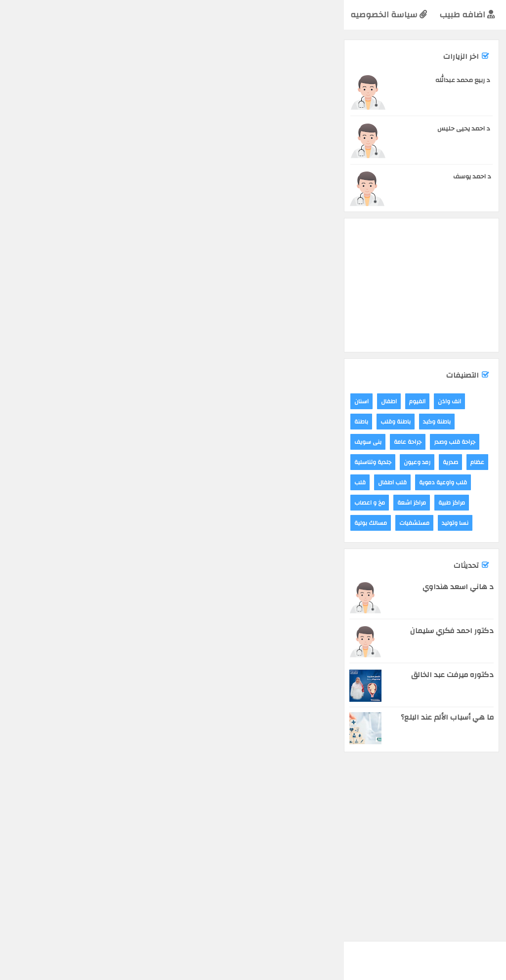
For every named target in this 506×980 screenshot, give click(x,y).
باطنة (17, 422)
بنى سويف (24, 442)
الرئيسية (311, 15)
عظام (133, 462)
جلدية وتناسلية (29, 462)
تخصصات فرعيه (194, 15)
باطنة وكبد (93, 422)
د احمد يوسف (128, 176)
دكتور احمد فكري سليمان (108, 631)
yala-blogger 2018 (410, 951)
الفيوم (449, 103)
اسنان (18, 401)
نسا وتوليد (111, 523)
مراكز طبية (419, 103)
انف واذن (105, 401)
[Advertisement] (333, 177)
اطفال (45, 401)
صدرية (106, 462)
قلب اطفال (48, 482)
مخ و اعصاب (26, 503)
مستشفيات (70, 523)
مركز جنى (185, 498)
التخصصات (258, 15)
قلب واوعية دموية (99, 482)
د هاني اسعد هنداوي (114, 587)
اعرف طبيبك (470, 14)
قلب (16, 482)
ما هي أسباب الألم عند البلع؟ (103, 717)
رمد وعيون (73, 462)
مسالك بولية (27, 523)
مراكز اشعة (68, 503)
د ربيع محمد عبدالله (119, 80)
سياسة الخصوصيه (45, 15)
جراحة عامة (64, 442)
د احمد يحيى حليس (120, 128)
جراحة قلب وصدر (111, 442)
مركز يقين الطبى (475, 498)
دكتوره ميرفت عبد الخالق (108, 675)
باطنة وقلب (52, 422)
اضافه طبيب (123, 15)
